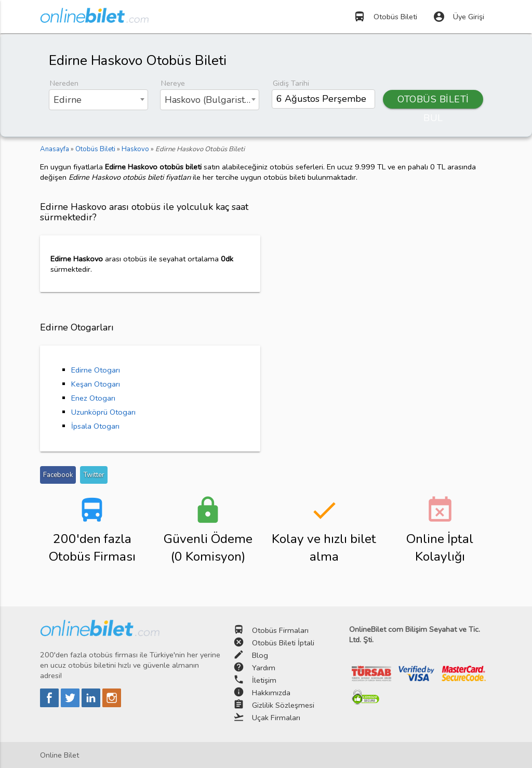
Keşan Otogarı (96, 384)
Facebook (58, 475)
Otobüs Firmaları (280, 630)
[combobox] (98, 100)
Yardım (264, 668)
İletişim (264, 680)
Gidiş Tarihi (291, 83)
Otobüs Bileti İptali (283, 643)
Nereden (64, 83)
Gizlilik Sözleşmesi (283, 705)
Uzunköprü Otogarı (103, 412)
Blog (260, 655)
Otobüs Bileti (385, 17)
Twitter (94, 475)
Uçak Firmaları (276, 718)
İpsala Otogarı (95, 426)
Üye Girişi (458, 17)
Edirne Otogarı (96, 370)
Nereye (173, 83)
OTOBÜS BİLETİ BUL (433, 101)
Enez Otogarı (93, 398)
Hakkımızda (271, 693)
